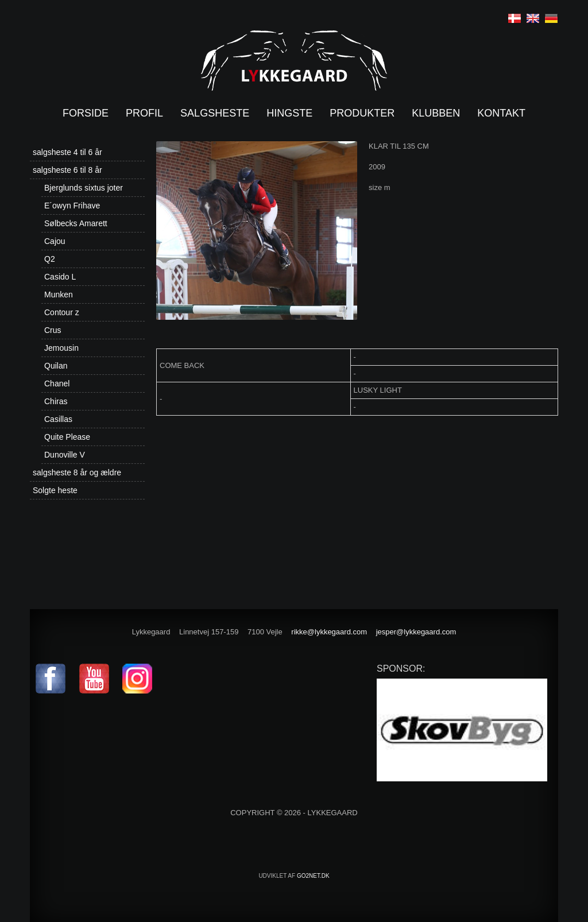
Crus (53, 330)
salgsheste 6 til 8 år (67, 170)
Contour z (62, 312)
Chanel (57, 383)
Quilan (56, 366)
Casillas (58, 419)
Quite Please (67, 437)
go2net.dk (313, 876)
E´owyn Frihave (72, 206)
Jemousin (61, 348)
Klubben (436, 113)
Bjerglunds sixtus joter (84, 188)
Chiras (56, 401)
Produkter (362, 113)
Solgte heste (55, 490)
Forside (86, 113)
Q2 (50, 259)
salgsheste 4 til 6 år (67, 152)
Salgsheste (215, 113)
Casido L (60, 277)
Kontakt (501, 113)
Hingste (289, 113)
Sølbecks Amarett (76, 223)
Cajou (55, 241)
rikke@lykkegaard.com (329, 632)
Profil (144, 113)
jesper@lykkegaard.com (416, 632)
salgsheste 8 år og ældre (77, 472)
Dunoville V (65, 455)
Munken (59, 295)
